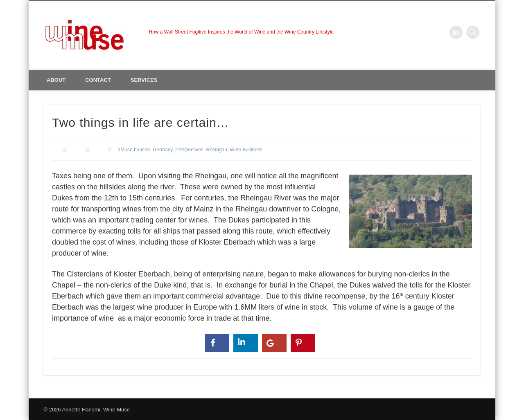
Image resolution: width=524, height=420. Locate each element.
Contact (98, 80)
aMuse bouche (134, 150)
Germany (163, 150)
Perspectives (189, 150)
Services (144, 80)
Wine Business (246, 150)
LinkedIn (456, 32)
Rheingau (217, 150)
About (56, 80)
